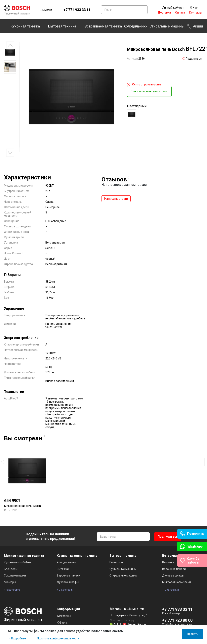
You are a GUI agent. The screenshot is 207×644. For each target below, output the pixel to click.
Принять (193, 634)
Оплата (180, 13)
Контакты (196, 13)
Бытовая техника (62, 26)
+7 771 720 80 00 (177, 620)
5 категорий (13, 590)
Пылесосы (116, 562)
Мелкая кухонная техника (24, 556)
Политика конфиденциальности (58, 638)
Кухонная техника (25, 26)
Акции (198, 26)
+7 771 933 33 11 (77, 10)
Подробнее (19, 638)
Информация (69, 609)
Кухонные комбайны (17, 562)
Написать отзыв (116, 199)
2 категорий (172, 590)
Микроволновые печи (177, 582)
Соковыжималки (15, 575)
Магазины (64, 616)
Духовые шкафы (68, 582)
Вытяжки (63, 569)
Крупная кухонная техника (77, 556)
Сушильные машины (123, 569)
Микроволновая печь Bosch (22, 506)
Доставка (164, 13)
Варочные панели (68, 575)
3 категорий (66, 590)
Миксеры (10, 582)
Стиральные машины (167, 26)
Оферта (62, 622)
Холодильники (136, 26)
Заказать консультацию (149, 90)
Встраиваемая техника (103, 26)
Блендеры (11, 569)
